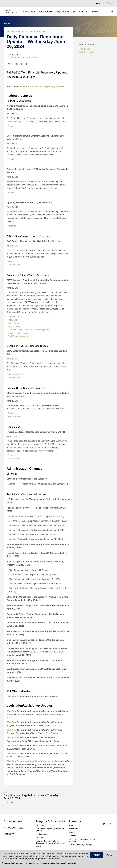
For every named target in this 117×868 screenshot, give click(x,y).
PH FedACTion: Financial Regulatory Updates (28, 32)
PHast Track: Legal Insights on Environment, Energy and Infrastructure (51, 842)
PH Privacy (40, 838)
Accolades (72, 832)
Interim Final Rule (16, 374)
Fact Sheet (13, 320)
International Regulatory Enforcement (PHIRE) (50, 830)
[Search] (112, 11)
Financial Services (86, 49)
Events (39, 846)
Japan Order (13, 323)
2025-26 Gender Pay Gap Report (81, 845)
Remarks (12, 226)
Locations (72, 836)
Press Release (14, 265)
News (71, 825)
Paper (10, 126)
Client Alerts (41, 825)
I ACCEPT (97, 855)
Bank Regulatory (86, 52)
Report (11, 261)
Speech (11, 159)
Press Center (73, 829)
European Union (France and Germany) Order (29, 330)
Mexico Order (14, 326)
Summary (12, 455)
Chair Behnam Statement (19, 336)
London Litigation (43, 834)
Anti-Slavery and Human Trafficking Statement (82, 840)
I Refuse (109, 855)
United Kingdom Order (18, 333)
